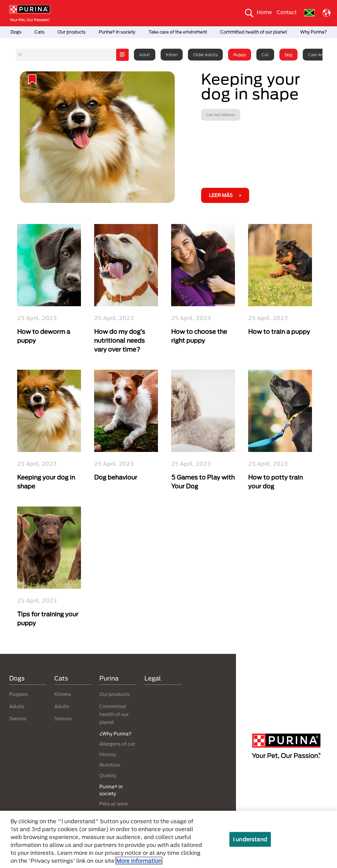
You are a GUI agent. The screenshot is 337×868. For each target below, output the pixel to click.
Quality (108, 775)
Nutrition (110, 765)
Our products (72, 32)
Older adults (205, 55)
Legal (153, 678)
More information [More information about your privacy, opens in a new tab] (139, 861)
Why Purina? (313, 32)
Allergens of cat (117, 744)
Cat (265, 55)
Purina (109, 678)
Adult (145, 55)
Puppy (240, 55)
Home (264, 12)
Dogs (16, 32)
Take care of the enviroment (178, 32)
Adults (17, 706)
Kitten (172, 55)
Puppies (19, 694)
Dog (288, 55)
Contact (287, 12)
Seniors (18, 719)
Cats (39, 32)
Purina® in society (117, 32)
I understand (250, 839)
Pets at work (114, 804)
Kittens (63, 694)
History (108, 754)
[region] (168, 839)
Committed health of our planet (254, 32)
